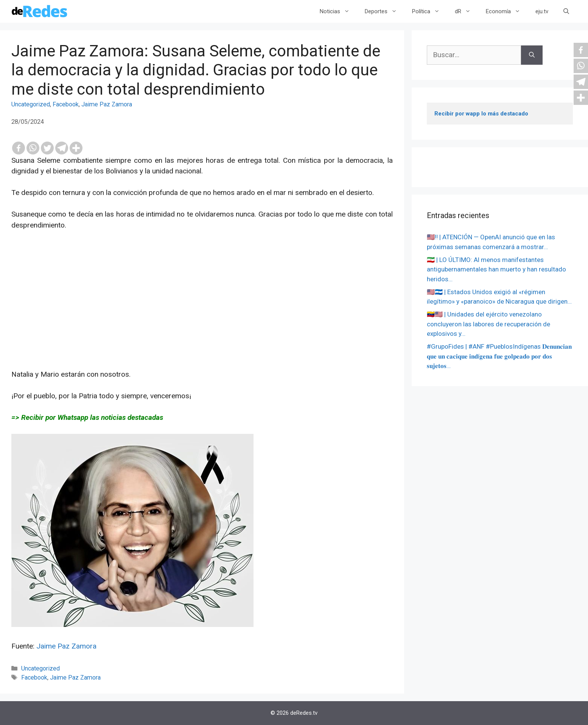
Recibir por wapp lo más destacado (481, 114)
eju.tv (542, 11)
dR (467, 11)
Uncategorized (31, 104)
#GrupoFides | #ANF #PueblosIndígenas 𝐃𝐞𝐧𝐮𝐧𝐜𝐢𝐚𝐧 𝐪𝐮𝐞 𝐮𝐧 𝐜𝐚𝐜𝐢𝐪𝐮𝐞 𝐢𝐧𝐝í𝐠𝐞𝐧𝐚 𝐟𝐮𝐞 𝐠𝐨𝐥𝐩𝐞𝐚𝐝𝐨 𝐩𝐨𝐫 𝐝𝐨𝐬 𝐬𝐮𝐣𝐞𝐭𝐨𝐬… (499, 356)
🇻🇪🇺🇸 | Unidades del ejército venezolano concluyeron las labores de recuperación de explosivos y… (488, 324)
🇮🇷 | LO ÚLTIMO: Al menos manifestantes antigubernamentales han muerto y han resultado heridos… (496, 269)
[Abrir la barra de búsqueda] (566, 11)
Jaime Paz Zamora (107, 104)
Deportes (385, 11)
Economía (507, 11)
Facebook (66, 104)
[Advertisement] (202, 316)
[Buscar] (532, 55)
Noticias (338, 11)
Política (430, 11)
